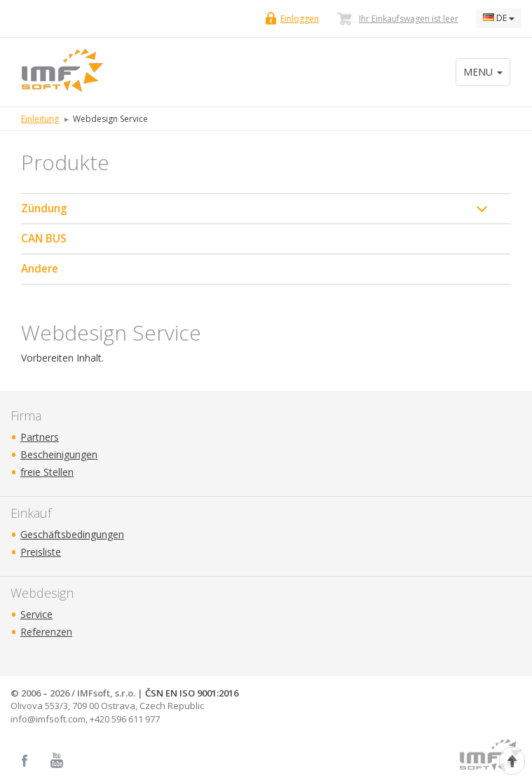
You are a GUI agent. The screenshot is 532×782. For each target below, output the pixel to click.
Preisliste (41, 552)
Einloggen (300, 19)
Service (36, 614)
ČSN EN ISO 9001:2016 (192, 693)
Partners (40, 437)
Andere (40, 269)
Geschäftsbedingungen (72, 534)
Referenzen (46, 632)
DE (499, 18)
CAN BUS (44, 239)
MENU (483, 72)
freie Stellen (47, 472)
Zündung (44, 208)
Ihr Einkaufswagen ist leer (409, 19)
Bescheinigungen (59, 454)
